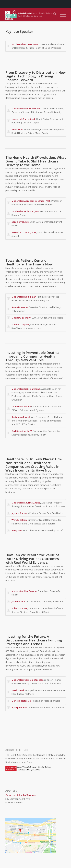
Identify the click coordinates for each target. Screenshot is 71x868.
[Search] (53, 15)
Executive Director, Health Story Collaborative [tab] (34, 309)
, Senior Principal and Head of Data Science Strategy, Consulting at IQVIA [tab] (35, 610)
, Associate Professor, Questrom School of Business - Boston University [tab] (36, 110)
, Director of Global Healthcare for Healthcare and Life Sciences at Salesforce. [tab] (34, 522)
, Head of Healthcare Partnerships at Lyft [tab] (35, 530)
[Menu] (61, 15)
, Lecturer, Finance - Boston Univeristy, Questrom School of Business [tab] (35, 682)
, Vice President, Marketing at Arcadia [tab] (35, 602)
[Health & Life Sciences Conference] (30, 15)
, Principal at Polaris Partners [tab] (34, 701)
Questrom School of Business (21, 795)
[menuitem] (53, 15)
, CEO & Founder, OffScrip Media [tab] (35, 318)
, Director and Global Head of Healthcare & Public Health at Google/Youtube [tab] (36, 46)
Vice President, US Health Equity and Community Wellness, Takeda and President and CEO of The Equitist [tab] (35, 421)
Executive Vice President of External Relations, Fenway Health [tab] (34, 433)
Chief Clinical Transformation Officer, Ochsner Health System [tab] (34, 408)
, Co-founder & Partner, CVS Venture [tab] (35, 708)
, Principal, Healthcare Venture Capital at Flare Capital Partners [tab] (36, 692)
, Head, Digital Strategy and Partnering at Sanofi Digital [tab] (35, 121)
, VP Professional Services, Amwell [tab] (35, 234)
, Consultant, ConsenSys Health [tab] (34, 593)
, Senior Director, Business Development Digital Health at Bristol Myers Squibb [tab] (36, 131)
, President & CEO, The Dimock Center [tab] (34, 213)
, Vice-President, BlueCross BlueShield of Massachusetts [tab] (32, 326)
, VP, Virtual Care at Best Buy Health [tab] (35, 513)
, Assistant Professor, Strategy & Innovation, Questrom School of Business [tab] (36, 504)
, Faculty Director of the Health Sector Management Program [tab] (33, 298)
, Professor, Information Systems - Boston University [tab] (35, 203)
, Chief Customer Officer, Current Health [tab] (35, 224)
